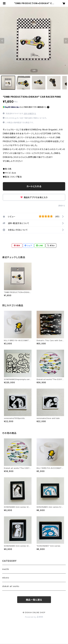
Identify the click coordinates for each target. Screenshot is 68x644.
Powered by (34, 617)
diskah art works (11, 586)
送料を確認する (30, 114)
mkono (6, 578)
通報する (62, 206)
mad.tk (6, 569)
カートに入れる (34, 186)
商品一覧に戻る (34, 600)
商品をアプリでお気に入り (34, 197)
